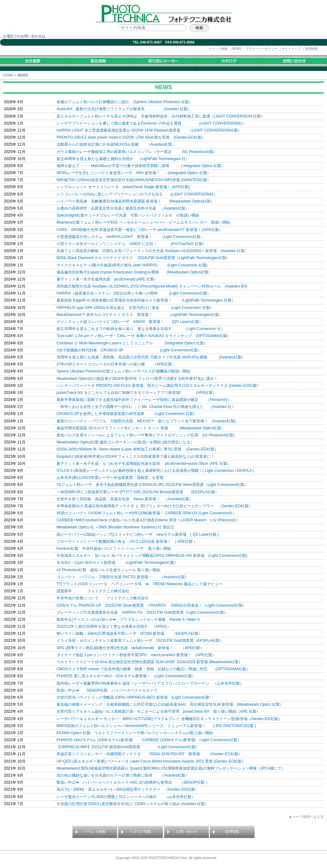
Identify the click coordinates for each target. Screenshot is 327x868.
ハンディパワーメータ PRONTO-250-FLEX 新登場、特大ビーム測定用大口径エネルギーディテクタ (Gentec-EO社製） (159, 386)
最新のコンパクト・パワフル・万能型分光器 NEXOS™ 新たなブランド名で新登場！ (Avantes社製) (146, 421)
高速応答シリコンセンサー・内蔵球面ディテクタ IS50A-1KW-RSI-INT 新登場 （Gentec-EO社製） (149, 754)
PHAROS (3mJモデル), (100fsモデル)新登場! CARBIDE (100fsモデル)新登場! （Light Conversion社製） (149, 740)
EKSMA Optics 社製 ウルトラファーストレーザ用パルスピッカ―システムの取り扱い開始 (135, 733)
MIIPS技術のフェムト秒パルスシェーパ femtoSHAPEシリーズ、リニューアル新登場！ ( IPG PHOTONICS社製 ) (162, 726)
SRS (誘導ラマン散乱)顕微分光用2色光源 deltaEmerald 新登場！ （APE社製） (130, 648)
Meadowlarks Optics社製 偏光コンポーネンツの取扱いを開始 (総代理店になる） (125, 442)
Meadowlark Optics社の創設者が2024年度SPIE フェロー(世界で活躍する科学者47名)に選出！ (139, 379)
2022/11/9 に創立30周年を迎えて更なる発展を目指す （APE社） (114, 626)
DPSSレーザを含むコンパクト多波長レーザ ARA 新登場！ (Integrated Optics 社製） (134, 173)
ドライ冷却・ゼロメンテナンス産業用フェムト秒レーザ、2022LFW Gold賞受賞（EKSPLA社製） (140, 641)
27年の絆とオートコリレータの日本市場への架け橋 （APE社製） (116, 364)
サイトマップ (291, 49)
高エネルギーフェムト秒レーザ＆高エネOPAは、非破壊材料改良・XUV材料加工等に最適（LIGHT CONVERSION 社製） (161, 116)
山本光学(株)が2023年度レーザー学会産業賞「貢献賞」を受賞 (110, 478)
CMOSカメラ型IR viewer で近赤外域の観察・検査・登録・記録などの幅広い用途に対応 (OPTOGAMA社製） (153, 669)
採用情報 (311, 49)
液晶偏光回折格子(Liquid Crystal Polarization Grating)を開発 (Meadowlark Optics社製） (144, 272)
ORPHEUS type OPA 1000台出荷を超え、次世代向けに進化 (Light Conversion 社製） (135, 308)
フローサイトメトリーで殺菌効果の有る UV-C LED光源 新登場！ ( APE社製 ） (129, 542)
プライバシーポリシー (262, 49)
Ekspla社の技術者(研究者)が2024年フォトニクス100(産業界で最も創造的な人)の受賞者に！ (136, 457)
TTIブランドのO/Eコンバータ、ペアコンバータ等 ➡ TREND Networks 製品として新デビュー (141, 584)
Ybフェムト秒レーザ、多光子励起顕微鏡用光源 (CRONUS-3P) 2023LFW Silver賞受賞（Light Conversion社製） (154, 485)
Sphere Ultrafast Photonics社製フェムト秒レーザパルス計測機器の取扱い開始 (123, 371)
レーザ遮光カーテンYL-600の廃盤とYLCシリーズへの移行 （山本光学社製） (126, 797)
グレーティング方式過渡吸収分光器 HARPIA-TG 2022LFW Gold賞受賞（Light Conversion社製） (144, 612)
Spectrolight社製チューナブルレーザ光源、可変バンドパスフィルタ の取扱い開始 (130, 215)
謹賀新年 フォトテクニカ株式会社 (93, 591)
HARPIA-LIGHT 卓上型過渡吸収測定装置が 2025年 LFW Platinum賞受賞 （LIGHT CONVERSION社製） (149, 130)
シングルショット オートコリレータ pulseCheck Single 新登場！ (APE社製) (123, 187)
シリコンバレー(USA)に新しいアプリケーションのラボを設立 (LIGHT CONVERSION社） (137, 194)
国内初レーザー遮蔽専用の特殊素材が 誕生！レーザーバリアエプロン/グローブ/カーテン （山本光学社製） (150, 683)
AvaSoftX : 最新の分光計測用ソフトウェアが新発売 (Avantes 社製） (126, 109)
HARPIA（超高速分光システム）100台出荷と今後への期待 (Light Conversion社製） (134, 293)
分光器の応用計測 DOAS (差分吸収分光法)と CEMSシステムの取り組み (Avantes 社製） (133, 804)
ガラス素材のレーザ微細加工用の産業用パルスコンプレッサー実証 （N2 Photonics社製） (141, 152)
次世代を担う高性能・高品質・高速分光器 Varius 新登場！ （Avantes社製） (127, 499)
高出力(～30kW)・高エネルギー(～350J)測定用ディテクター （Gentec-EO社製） (128, 789)
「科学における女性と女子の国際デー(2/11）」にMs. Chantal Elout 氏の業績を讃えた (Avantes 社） (146, 407)
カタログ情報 (141, 832)
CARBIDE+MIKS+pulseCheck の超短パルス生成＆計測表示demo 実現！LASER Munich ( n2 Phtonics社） (148, 520)
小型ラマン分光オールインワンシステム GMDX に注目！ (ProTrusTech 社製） (131, 244)
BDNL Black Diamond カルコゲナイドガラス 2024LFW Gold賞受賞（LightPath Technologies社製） (143, 258)
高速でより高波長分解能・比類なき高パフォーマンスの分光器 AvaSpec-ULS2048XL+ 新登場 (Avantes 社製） (154, 251)
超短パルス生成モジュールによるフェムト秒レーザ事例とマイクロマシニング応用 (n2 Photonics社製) (145, 435)
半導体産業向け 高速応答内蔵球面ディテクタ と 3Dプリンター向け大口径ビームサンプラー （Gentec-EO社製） (154, 506)
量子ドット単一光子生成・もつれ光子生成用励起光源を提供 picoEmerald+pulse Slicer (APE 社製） (144, 464)
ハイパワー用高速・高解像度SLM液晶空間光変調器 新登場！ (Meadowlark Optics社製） (135, 201)
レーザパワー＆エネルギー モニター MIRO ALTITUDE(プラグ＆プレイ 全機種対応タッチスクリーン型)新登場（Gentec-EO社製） (169, 719)
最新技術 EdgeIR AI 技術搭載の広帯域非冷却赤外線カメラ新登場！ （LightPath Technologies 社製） (146, 300)
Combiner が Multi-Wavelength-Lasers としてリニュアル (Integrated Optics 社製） (132, 343)
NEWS (237, 49)
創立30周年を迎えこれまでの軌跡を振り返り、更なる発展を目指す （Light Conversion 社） (141, 329)
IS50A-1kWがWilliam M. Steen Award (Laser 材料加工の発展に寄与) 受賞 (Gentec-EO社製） (137, 449)
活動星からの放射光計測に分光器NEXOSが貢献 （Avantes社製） (116, 144)
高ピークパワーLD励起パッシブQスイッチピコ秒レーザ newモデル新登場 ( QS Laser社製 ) (138, 534)
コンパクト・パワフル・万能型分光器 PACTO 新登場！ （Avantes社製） (123, 577)
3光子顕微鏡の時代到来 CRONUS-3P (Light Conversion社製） (129, 350)
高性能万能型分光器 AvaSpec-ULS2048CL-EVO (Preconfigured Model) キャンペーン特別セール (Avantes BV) (152, 286)
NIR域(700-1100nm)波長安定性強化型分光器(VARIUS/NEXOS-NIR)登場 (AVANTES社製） (134, 180)
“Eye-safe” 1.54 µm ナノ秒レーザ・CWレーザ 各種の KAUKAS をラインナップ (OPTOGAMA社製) (142, 336)
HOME (8, 75)
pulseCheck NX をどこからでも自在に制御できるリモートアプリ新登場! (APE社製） (137, 393)
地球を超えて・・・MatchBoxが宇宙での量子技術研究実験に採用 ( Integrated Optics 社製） (141, 166)
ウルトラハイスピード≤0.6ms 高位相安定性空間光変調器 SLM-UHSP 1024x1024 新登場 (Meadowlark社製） (149, 662)
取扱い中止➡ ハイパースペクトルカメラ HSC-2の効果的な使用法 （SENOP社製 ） (133, 782)
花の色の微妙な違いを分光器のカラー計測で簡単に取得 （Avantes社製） (123, 775)
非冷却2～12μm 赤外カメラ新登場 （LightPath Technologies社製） (120, 563)
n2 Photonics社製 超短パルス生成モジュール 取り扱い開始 (108, 570)
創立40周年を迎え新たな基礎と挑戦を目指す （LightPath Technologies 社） (123, 159)
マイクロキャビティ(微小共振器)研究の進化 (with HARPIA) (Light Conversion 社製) (132, 265)
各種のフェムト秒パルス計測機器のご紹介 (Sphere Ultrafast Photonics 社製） (125, 102)
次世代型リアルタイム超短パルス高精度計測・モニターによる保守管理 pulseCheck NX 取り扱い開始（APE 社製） (158, 711)
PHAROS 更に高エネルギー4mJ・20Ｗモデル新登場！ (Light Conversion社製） (126, 676)
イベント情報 (218, 49)
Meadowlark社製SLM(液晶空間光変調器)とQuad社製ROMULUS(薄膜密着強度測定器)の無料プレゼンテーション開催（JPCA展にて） (171, 768)
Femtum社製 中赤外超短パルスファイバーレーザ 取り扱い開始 (114, 549)
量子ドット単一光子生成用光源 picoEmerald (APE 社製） (107, 279)
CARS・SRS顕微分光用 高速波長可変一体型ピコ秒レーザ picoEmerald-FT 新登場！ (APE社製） (140, 230)
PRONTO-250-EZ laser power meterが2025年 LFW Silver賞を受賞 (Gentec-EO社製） (131, 137)
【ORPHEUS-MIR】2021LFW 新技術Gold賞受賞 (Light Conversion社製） (128, 747)
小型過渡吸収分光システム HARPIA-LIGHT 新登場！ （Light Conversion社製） (130, 237)
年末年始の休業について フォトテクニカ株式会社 (103, 598)
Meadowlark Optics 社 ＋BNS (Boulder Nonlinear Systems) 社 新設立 (115, 527)
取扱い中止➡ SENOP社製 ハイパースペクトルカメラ (107, 690)
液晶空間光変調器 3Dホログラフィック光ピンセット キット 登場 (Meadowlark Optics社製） (141, 428)
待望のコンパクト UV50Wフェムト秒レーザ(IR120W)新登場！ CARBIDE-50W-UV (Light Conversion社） (146, 513)
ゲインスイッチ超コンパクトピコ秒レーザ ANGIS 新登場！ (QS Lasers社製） (130, 322)
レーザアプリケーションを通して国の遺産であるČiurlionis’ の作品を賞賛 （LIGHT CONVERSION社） (151, 123)
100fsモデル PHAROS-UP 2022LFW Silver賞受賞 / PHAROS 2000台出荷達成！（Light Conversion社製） (153, 605)
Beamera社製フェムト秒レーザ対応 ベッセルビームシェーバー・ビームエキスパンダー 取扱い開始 (143, 222)
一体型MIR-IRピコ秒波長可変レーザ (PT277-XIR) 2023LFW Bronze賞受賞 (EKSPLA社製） (138, 492)
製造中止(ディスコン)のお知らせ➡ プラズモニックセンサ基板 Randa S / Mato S (128, 619)
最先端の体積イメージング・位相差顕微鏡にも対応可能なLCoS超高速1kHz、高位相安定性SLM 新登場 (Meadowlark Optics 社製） (170, 704)
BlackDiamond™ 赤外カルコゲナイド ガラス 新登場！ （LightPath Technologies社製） (141, 315)
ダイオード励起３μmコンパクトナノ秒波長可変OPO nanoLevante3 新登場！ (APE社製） (136, 655)
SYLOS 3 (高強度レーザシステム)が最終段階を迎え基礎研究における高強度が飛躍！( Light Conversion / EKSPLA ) (157, 471)
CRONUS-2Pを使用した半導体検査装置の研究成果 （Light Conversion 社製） (127, 414)
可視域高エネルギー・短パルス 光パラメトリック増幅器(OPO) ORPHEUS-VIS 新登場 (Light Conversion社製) (152, 556)
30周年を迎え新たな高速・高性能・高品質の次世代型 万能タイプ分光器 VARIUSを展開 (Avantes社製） (153, 357)
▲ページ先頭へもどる (306, 817)
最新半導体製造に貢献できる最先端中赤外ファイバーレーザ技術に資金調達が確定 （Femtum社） (154, 400)
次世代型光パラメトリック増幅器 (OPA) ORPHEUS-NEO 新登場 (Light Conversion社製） (135, 697)
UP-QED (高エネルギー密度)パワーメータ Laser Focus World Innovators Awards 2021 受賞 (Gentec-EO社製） (151, 761)
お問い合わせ (186, 832)
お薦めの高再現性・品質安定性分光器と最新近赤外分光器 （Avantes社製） (123, 208)
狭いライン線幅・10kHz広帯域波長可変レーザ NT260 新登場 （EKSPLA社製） (129, 634)
